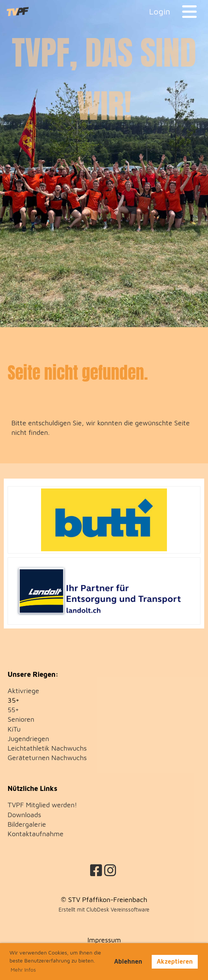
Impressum (104, 940)
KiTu (14, 729)
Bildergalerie (27, 824)
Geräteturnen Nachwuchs (47, 758)
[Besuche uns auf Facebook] (96, 870)
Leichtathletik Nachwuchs (47, 748)
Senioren (21, 719)
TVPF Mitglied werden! (42, 805)
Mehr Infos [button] (23, 970)
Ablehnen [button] (128, 961)
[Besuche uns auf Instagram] (110, 870)
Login (160, 11)
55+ (13, 710)
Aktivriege (23, 691)
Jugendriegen (28, 739)
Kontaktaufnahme (36, 834)
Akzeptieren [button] (175, 961)
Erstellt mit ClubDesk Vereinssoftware (104, 909)
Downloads (24, 815)
